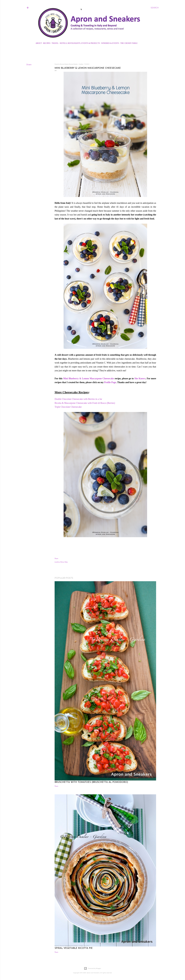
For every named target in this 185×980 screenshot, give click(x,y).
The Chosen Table (129, 43)
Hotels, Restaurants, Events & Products (80, 43)
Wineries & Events (110, 43)
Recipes (47, 43)
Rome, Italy (64, 562)
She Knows (140, 378)
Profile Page (110, 382)
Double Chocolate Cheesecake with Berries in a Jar (79, 399)
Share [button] (29, 65)
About (39, 43)
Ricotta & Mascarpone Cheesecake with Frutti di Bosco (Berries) (85, 403)
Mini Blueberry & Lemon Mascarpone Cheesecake (89, 378)
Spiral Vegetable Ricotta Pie (74, 948)
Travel (55, 43)
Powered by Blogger (92, 968)
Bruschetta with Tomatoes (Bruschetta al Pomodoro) (91, 782)
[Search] (155, 8)
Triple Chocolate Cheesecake (68, 407)
